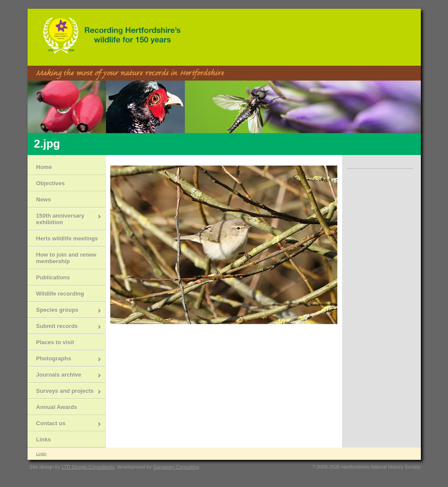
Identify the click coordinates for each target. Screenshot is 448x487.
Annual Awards (57, 407)
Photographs (65, 359)
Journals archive (65, 376)
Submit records (65, 327)
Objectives (51, 183)
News (44, 199)
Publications (53, 277)
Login (41, 453)
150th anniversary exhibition (65, 219)
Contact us (65, 424)
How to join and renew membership (66, 258)
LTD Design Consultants (88, 467)
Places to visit (55, 342)
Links (44, 439)
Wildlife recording (60, 294)
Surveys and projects (65, 392)
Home (44, 167)
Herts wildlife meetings (67, 238)
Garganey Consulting (176, 467)
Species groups (65, 311)
